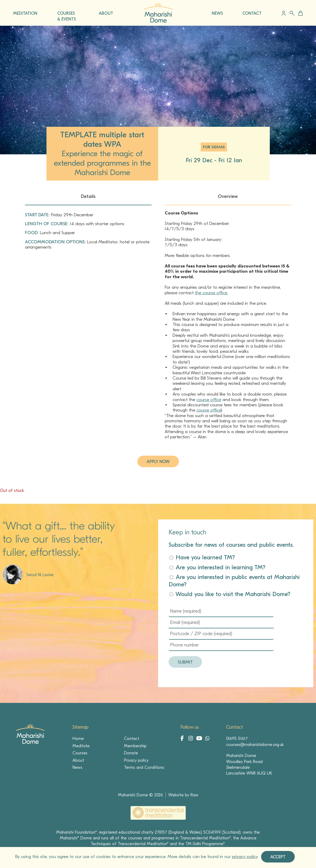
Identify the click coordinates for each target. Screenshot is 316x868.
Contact (132, 739)
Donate (131, 753)
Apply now (158, 462)
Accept (278, 857)
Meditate (81, 746)
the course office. (211, 293)
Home (78, 739)
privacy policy (245, 857)
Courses (80, 753)
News (77, 767)
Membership (135, 746)
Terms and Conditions (144, 767)
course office (209, 400)
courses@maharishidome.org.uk (255, 745)
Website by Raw (183, 795)
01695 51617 (237, 739)
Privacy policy (136, 760)
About (78, 760)
